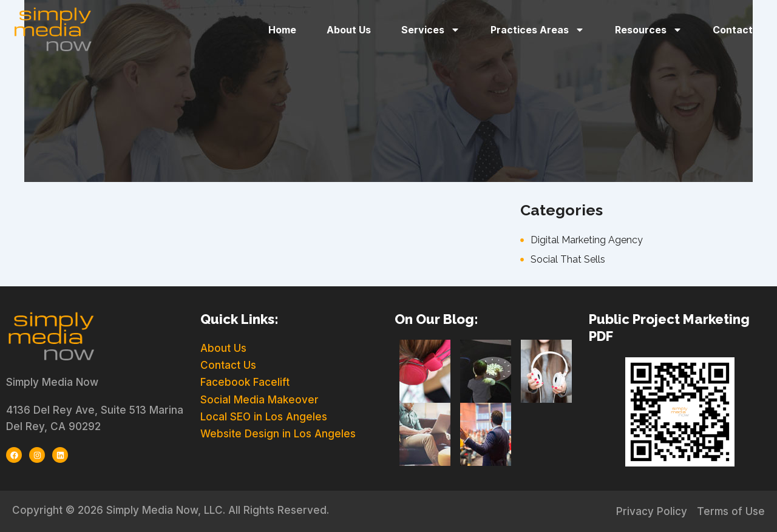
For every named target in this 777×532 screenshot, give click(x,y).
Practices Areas (538, 30)
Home (282, 30)
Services (431, 30)
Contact (733, 30)
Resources (649, 30)
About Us (349, 30)
